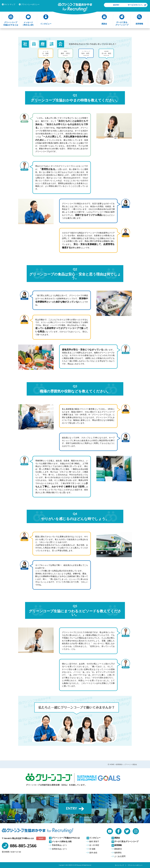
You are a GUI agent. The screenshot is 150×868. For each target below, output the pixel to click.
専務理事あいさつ (59, 845)
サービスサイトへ (137, 9)
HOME (112, 764)
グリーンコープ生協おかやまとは (66, 838)
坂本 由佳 (93, 853)
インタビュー (95, 838)
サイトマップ (9, 4)
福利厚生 (118, 853)
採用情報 (118, 845)
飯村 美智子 (94, 841)
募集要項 (118, 849)
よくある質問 (120, 856)
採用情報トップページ (123, 764)
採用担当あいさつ (59, 849)
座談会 (117, 838)
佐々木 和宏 (94, 845)
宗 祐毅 (92, 849)
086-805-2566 (23, 846)
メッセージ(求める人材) (62, 841)
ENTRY (137, 5)
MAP (41, 838)
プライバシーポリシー (29, 4)
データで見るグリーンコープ (126, 841)
